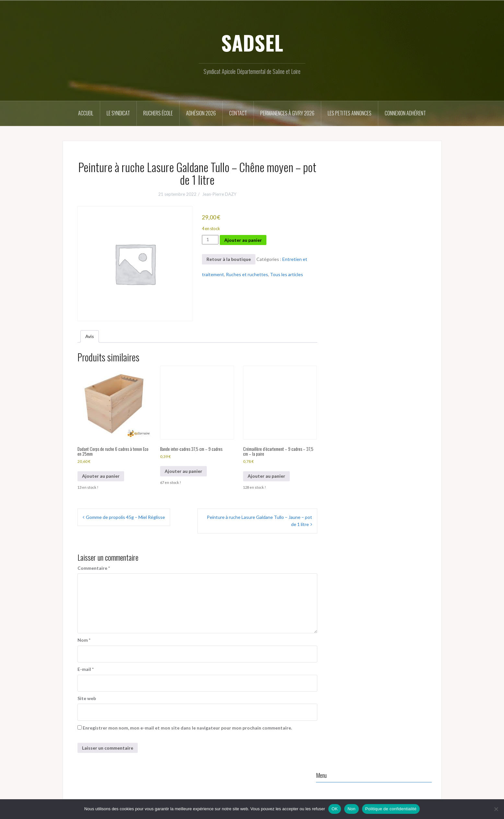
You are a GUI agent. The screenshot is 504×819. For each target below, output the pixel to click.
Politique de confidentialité (391, 809)
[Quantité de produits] (210, 240)
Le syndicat (118, 113)
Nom (84, 640)
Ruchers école (158, 113)
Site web (87, 698)
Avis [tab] (90, 336)
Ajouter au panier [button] (101, 476)
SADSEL (252, 42)
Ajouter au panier (243, 240)
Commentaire (94, 568)
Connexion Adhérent (405, 113)
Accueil (86, 113)
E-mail (86, 669)
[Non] (496, 809)
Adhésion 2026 (201, 113)
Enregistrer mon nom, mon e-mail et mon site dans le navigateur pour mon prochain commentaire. (187, 728)
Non (352, 809)
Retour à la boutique (229, 259)
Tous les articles (287, 274)
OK (335, 809)
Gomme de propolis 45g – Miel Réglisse (125, 517)
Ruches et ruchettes (247, 274)
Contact (238, 113)
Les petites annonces (350, 113)
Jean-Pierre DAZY (219, 194)
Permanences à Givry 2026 (287, 113)
